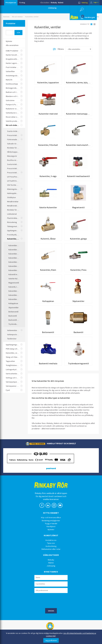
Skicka (51, 614)
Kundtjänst (51, 529)
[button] (82, 9)
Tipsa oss (51, 546)
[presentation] (55, 603)
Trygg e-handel (51, 526)
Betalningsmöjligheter (51, 523)
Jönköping (52, 8)
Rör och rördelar (17, 17)
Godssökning (51, 549)
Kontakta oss (51, 543)
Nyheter (51, 532)
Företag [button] (22, 3)
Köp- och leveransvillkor (51, 520)
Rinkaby (54, 3)
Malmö (61, 3)
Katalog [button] (81, 3)
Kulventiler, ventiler (32, 17)
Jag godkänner (51, 640)
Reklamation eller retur (51, 552)
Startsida (6, 17)
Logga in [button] (93, 3)
